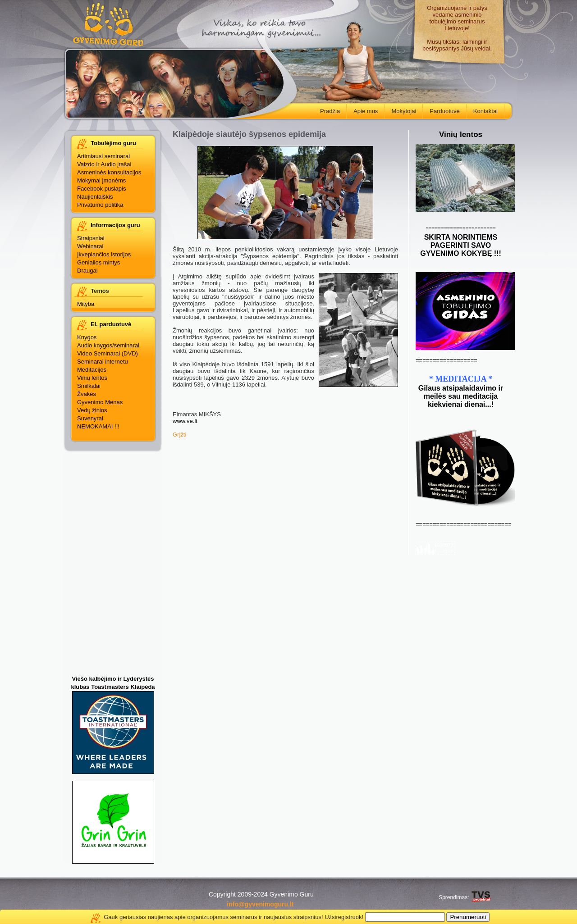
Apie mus (362, 109)
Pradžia (327, 109)
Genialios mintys (98, 262)
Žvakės (87, 394)
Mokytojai (400, 109)
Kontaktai (482, 109)
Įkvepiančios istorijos (104, 254)
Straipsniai (91, 238)
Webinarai (90, 246)
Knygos (87, 337)
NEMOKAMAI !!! (98, 426)
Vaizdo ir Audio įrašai (104, 164)
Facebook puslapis (101, 189)
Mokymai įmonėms (101, 180)
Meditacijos (92, 370)
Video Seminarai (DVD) (108, 353)
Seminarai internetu (103, 362)
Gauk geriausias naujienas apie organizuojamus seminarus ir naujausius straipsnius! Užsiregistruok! (234, 917)
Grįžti (179, 435)
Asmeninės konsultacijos (109, 172)
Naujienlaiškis (95, 197)
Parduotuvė (441, 109)
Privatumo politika (100, 205)
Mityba (86, 304)
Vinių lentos (92, 378)
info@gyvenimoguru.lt (260, 904)
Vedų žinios (92, 410)
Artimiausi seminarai (103, 156)
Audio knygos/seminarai (108, 345)
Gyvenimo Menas (100, 402)
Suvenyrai (90, 418)
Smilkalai (89, 386)
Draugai (87, 271)
